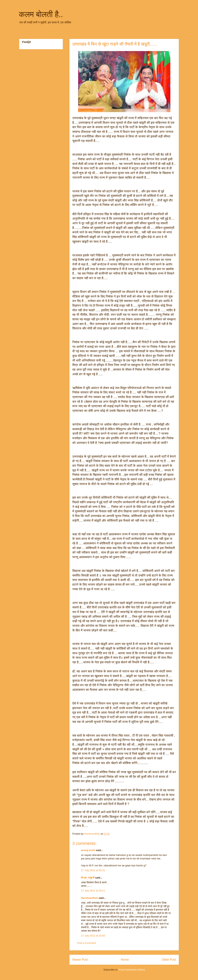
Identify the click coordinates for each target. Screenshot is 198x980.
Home (125, 960)
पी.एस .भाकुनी (88, 878)
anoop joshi (88, 850)
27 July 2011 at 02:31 (93, 870)
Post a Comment (87, 943)
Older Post (169, 960)
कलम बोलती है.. (41, 14)
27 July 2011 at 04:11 (93, 891)
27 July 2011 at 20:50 (93, 936)
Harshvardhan (89, 898)
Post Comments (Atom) (132, 970)
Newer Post (80, 960)
